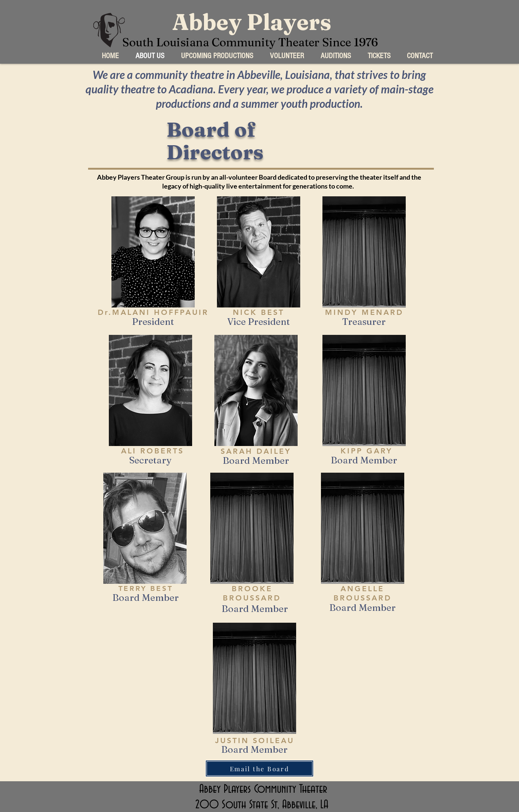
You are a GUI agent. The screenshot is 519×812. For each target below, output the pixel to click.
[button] (217, 56)
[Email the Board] (259, 768)
